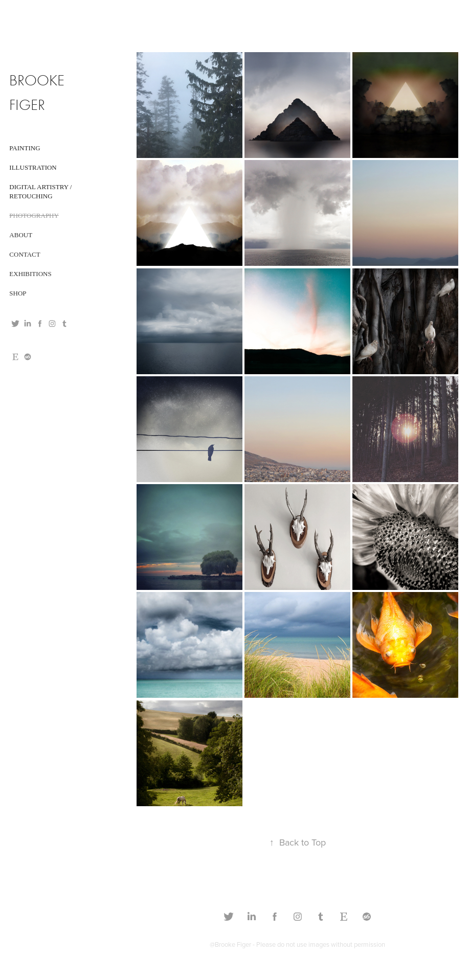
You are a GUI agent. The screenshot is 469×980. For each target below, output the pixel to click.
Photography (34, 215)
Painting (25, 148)
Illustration (33, 167)
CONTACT (25, 254)
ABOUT (21, 235)
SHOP (18, 293)
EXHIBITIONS (30, 274)
